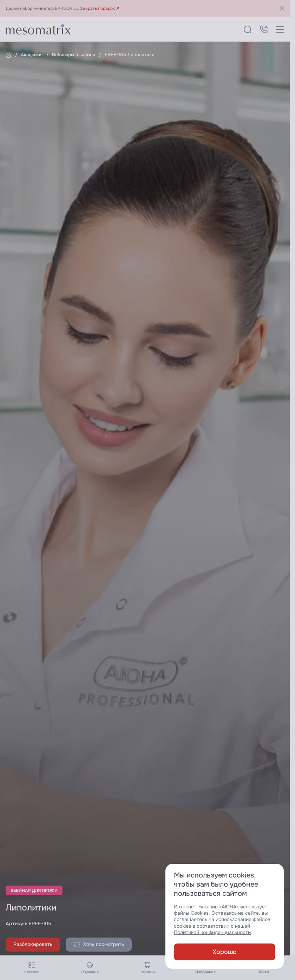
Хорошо (225, 952)
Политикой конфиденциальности (212, 932)
